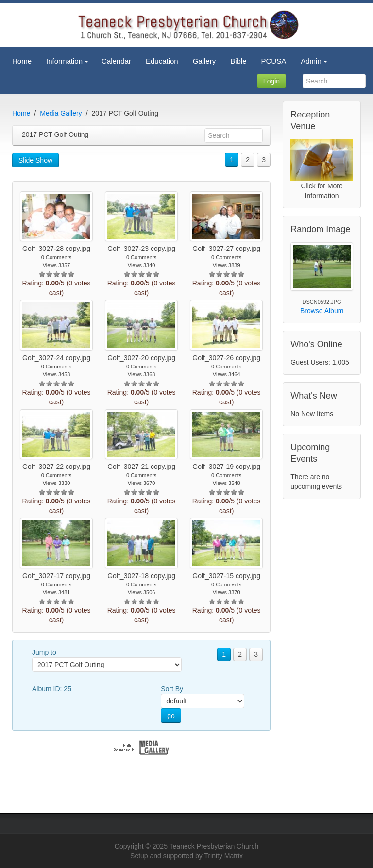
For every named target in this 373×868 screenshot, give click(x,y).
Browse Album (322, 311)
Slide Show (35, 160)
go (171, 716)
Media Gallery (61, 113)
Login (271, 81)
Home (21, 113)
